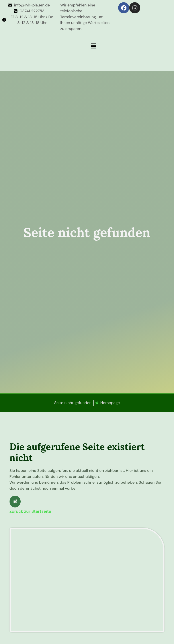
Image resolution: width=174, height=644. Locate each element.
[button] (130, 46)
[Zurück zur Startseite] (15, 502)
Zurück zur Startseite (30, 511)
